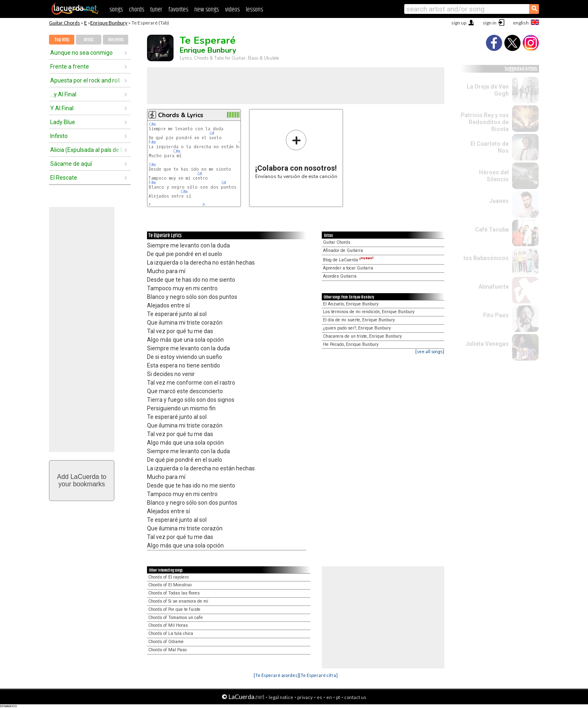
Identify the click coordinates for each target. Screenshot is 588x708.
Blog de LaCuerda (348, 260)
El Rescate (64, 178)
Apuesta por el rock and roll (85, 80)
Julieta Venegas (487, 344)
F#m (152, 142)
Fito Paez (496, 315)
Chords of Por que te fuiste (174, 609)
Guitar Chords (65, 23)
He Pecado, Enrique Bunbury (351, 344)
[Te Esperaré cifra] (318, 675)
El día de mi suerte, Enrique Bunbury (359, 320)
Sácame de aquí (71, 164)
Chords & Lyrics (181, 115)
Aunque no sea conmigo (81, 53)
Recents (116, 40)
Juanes (499, 201)
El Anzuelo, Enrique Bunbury (351, 304)
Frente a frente (70, 67)
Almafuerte (494, 287)
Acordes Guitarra (340, 276)
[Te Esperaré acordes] (276, 675)
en (329, 697)
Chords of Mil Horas (168, 625)
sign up (459, 23)
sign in (490, 23)
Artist (89, 40)
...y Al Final (63, 94)
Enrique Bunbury (109, 23)
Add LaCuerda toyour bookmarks (82, 480)
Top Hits (62, 40)
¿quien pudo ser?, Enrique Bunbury (357, 328)
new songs (207, 10)
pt (338, 697)
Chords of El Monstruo (170, 585)
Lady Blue (63, 122)
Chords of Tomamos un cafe (176, 618)
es (320, 697)
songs (116, 10)
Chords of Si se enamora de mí (178, 601)
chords (137, 10)
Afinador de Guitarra (343, 250)
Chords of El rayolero (168, 577)
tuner (156, 10)
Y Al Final (62, 108)
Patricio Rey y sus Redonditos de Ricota (485, 122)
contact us (355, 697)
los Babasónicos (486, 258)
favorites (178, 10)
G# (212, 133)
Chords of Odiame (166, 642)
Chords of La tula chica (171, 633)
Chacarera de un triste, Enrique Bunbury (362, 336)
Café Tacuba (492, 229)
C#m (152, 124)
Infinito (59, 136)
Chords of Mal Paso (167, 650)
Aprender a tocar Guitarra (348, 268)
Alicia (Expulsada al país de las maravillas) (87, 150)
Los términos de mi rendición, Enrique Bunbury (369, 312)
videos (232, 10)
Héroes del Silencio (494, 176)
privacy (305, 697)
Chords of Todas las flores (174, 593)
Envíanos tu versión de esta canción (296, 154)
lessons (254, 10)
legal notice (281, 697)
